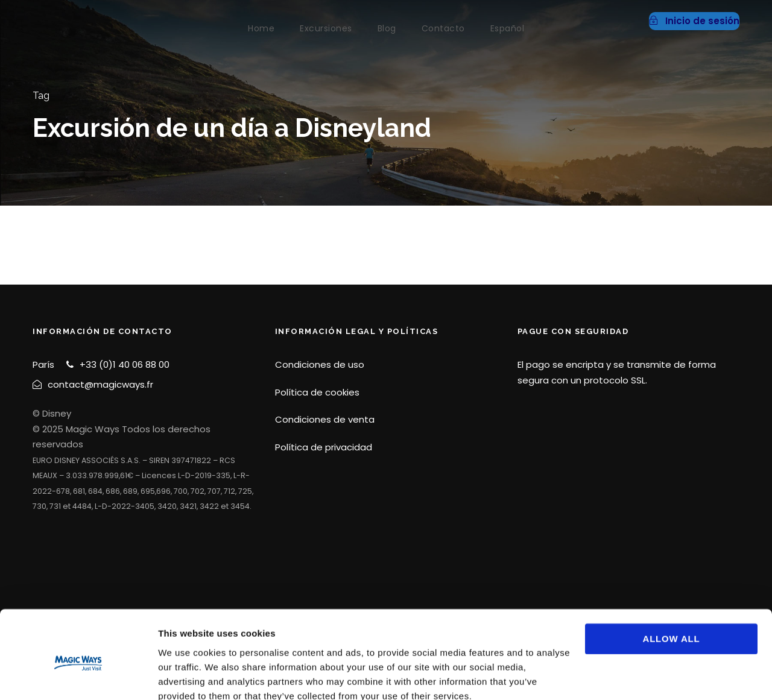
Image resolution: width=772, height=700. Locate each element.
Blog (387, 28)
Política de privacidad (324, 447)
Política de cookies (317, 392)
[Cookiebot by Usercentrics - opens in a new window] (78, 676)
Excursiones (326, 28)
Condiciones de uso (320, 364)
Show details (186, 676)
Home (261, 28)
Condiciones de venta (325, 419)
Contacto (443, 28)
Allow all (672, 586)
